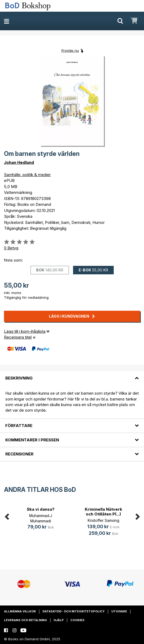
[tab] (72, 375)
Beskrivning (19, 378)
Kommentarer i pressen (32, 440)
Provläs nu (70, 50)
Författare (19, 426)
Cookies (77, 620)
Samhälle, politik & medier (27, 175)
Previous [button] (7, 516)
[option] (41, 519)
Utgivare (119, 611)
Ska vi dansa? (41, 509)
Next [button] (137, 516)
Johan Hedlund (19, 162)
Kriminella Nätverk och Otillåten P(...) (103, 512)
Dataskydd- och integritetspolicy (74, 611)
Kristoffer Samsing (103, 520)
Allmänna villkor (20, 611)
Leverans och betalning (26, 620)
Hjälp (59, 620)
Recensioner (19, 454)
